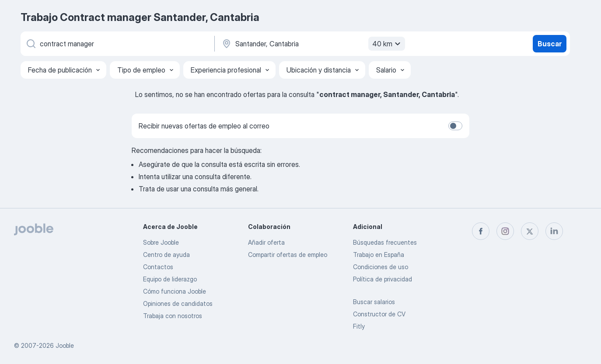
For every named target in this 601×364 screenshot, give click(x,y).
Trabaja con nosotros (173, 316)
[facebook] (481, 231)
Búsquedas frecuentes (385, 242)
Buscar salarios (374, 302)
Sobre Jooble (161, 242)
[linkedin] (554, 231)
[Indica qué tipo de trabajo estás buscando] (117, 44)
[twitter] (530, 231)
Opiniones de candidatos (178, 303)
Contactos (158, 267)
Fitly (359, 326)
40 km (388, 44)
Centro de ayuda (166, 255)
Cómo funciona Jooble (175, 291)
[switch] (455, 126)
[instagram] (505, 231)
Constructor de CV (379, 314)
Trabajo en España (379, 255)
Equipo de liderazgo (170, 279)
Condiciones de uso (381, 267)
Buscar (550, 44)
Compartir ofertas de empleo (288, 255)
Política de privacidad (383, 279)
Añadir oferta (266, 242)
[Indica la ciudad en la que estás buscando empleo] (312, 44)
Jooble (65, 345)
